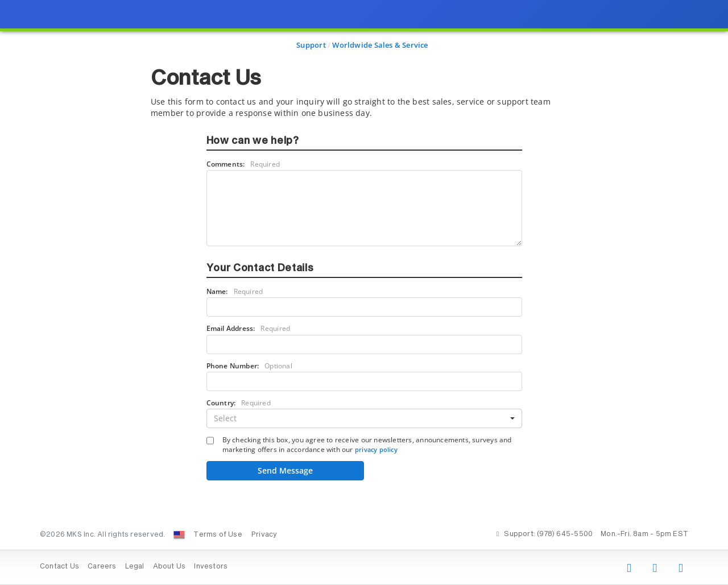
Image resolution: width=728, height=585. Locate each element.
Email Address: (249, 328)
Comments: (243, 164)
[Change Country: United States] (179, 535)
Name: (235, 291)
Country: (239, 403)
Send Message (285, 470)
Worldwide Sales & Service (380, 45)
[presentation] (364, 292)
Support (311, 45)
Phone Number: (249, 366)
